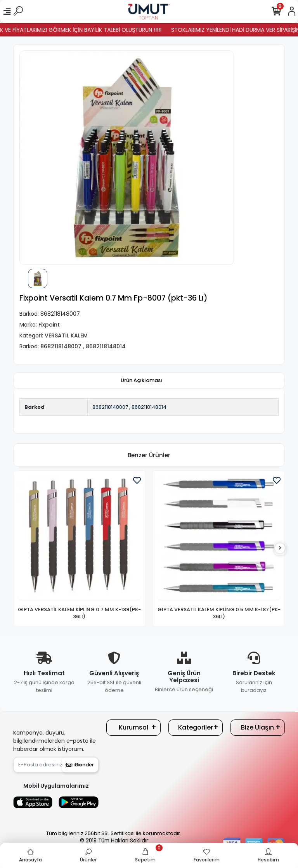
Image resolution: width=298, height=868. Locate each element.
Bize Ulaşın (257, 727)
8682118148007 (110, 407)
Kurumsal (133, 727)
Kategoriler (196, 727)
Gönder (80, 765)
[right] (280, 548)
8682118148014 (149, 407)
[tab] (141, 380)
